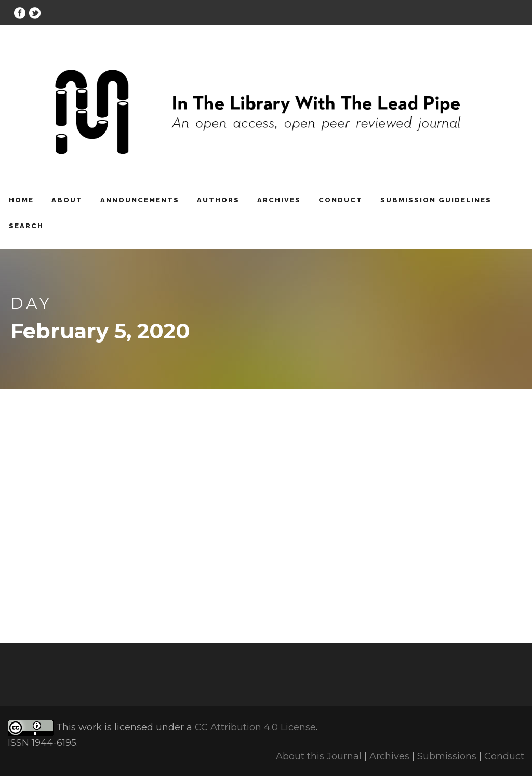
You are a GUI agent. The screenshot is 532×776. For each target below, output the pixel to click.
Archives (279, 200)
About (67, 200)
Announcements (140, 200)
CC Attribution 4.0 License (255, 727)
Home (21, 200)
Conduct (341, 200)
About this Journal (319, 756)
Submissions (447, 756)
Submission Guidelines (436, 200)
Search (26, 226)
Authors (218, 200)
